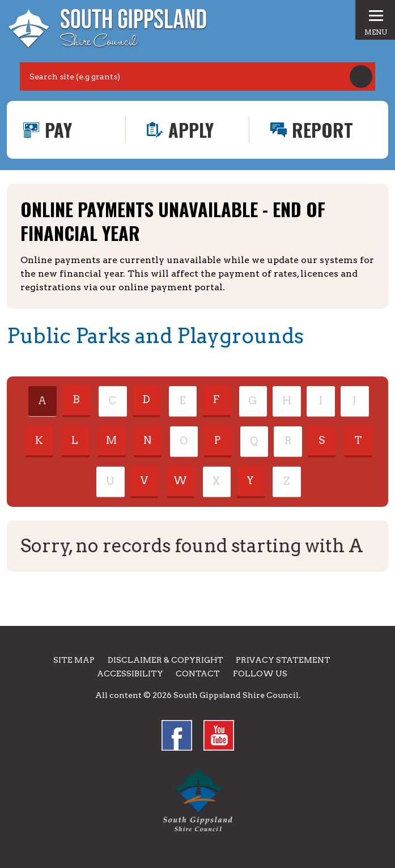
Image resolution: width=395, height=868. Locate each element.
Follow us (260, 674)
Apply (191, 130)
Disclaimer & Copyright (165, 660)
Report (322, 130)
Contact (198, 674)
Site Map (74, 660)
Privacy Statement (283, 660)
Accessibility (130, 674)
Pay (58, 130)
